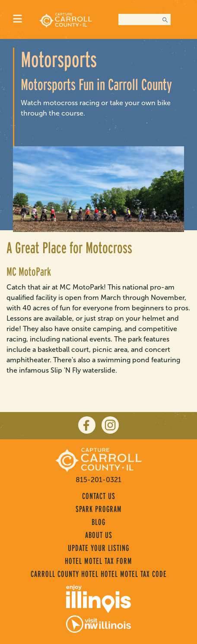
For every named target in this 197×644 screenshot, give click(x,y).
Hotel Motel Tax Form (98, 561)
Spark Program (99, 509)
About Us (99, 535)
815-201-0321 (98, 480)
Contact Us (99, 496)
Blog (98, 522)
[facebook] (87, 425)
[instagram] (110, 425)
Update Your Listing (98, 548)
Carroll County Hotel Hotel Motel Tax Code (99, 574)
